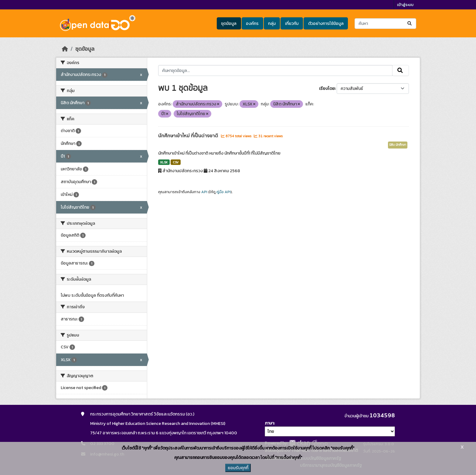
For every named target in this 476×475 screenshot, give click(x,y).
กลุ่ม (272, 24)
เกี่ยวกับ (292, 24)
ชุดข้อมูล (229, 24)
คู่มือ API (224, 192)
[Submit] (410, 24)
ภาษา (269, 423)
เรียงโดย (327, 89)
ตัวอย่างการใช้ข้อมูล (326, 24)
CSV (176, 162)
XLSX (164, 162)
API (204, 192)
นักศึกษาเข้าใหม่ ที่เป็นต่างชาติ (189, 136)
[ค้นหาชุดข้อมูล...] (385, 24)
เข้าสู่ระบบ (405, 5)
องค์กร (252, 24)
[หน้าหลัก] (65, 49)
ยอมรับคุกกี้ (238, 468)
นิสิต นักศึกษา (398, 145)
